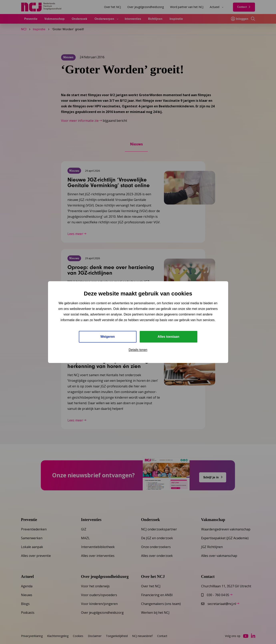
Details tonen (138, 350)
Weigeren (108, 337)
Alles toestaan (168, 337)
